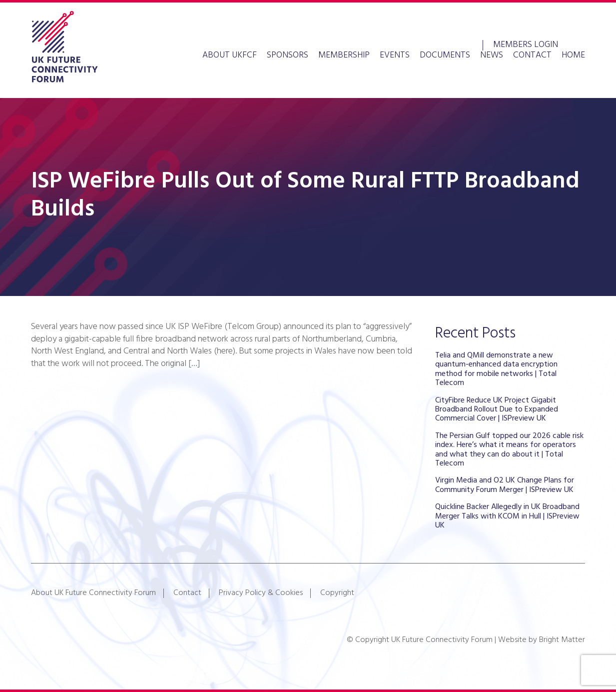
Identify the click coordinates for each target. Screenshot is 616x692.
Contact (532, 55)
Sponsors (288, 55)
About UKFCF (230, 55)
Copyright (337, 593)
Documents (445, 55)
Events (395, 55)
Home (573, 55)
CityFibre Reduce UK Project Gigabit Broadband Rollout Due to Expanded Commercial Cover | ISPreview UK (497, 410)
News (492, 55)
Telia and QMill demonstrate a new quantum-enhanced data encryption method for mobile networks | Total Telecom (496, 369)
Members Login (526, 44)
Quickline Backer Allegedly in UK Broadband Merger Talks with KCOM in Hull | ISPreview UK (507, 516)
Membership (344, 55)
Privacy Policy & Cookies (261, 593)
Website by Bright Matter (542, 640)
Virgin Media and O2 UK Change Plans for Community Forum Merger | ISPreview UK (505, 485)
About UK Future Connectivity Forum (93, 593)
